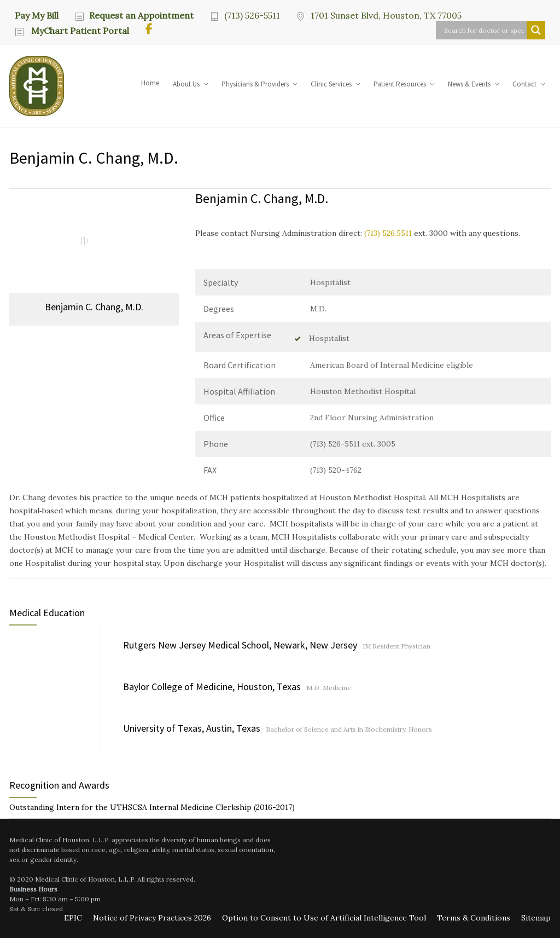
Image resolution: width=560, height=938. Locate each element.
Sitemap (536, 918)
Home (150, 83)
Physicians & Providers (255, 84)
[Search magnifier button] (536, 30)
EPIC (73, 918)
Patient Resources (400, 84)
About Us (186, 84)
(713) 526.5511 (388, 233)
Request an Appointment (141, 15)
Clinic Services (331, 84)
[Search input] (484, 30)
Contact (524, 84)
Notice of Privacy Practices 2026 (152, 918)
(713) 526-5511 (252, 15)
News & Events (469, 84)
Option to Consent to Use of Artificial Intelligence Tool (324, 918)
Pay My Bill (37, 15)
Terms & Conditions (474, 918)
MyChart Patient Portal (79, 31)
